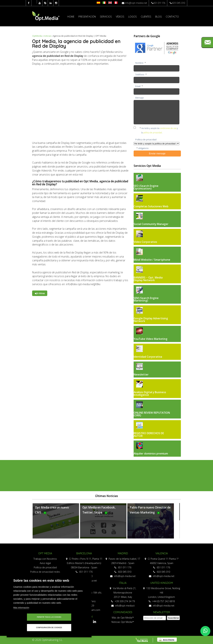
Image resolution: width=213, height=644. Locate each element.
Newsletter (141, 374)
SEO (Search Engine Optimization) (146, 187)
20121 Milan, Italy (123, 597)
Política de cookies (45, 581)
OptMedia (37, 36)
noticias (47, 36)
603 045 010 (178, 3)
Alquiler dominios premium (151, 453)
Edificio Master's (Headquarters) (84, 563)
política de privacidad (153, 133)
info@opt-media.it (123, 606)
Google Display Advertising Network (151, 320)
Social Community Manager (151, 224)
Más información (21, 618)
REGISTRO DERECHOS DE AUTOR (149, 434)
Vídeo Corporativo (145, 242)
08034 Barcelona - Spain (84, 567)
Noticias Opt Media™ (123, 622)
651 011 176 (159, 3)
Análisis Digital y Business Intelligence (150, 393)
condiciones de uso (168, 128)
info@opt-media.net (136, 3)
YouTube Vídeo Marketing (151, 339)
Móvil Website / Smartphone (152, 260)
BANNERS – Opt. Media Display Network (148, 279)
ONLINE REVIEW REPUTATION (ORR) (152, 414)
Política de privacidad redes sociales (45, 574)
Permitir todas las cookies (30, 627)
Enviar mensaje (157, 153)
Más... (56, 523)
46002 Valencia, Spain (162, 563)
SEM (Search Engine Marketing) (146, 299)
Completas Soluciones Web (151, 206)
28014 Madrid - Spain (123, 563)
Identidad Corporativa (148, 357)
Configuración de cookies (68, 628)
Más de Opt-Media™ (123, 618)
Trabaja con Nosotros (45, 559)
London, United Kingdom (161, 597)
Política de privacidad (45, 567)
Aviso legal (45, 563)
